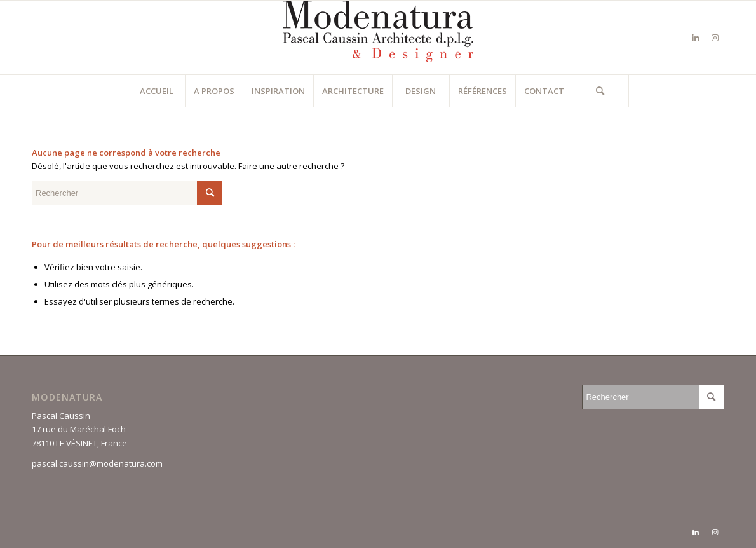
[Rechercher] (600, 91)
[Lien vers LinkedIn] (696, 38)
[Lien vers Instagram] (715, 38)
